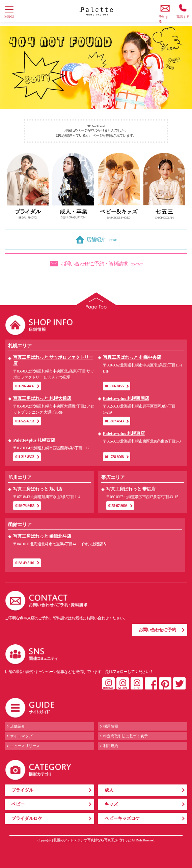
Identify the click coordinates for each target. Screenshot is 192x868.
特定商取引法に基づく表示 (126, 736)
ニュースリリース (25, 746)
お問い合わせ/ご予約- (158, 630)
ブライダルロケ (27, 818)
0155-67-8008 (118, 506)
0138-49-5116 (24, 563)
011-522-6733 (24, 421)
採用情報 (111, 726)
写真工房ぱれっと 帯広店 (131, 489)
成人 (109, 790)
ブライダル (22, 790)
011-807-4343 (114, 421)
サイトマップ (21, 736)
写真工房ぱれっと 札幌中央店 (132, 357)
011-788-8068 (114, 457)
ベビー (18, 804)
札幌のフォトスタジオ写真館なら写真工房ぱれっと (92, 840)
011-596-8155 (114, 386)
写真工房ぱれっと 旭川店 (38, 489)
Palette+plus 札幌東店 (124, 433)
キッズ (111, 804)
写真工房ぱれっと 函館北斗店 (42, 536)
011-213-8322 (24, 457)
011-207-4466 (24, 386)
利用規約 (111, 746)
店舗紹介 (18, 726)
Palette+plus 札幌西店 (34, 440)
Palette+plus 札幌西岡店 (126, 398)
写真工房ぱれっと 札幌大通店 (42, 398)
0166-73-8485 (25, 506)
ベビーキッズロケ (122, 818)
